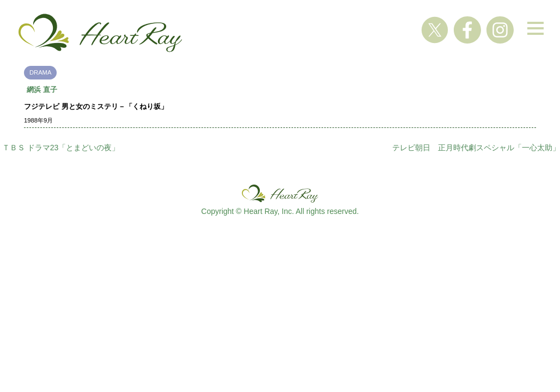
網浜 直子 (42, 90)
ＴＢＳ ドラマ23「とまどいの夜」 (61, 148)
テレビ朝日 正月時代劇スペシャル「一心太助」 (476, 148)
